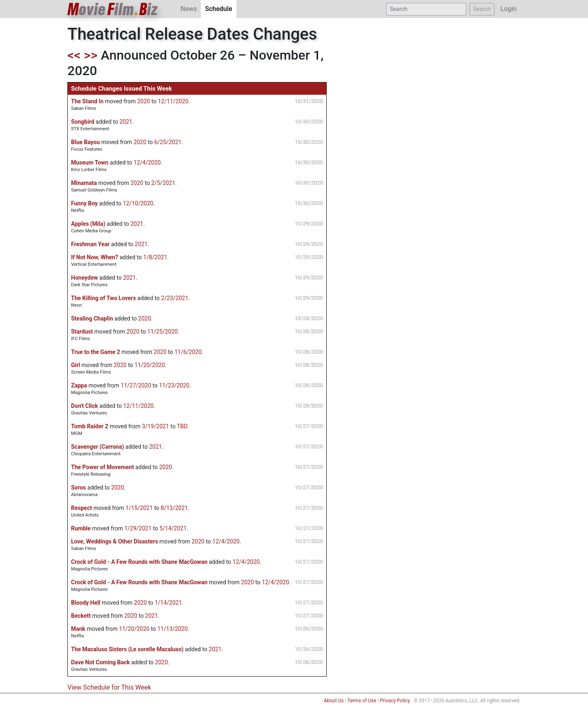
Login (509, 9)
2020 (144, 101)
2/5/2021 (163, 183)
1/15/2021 (139, 508)
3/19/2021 (155, 426)
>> (91, 55)
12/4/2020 (147, 163)
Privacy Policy (395, 701)
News (189, 9)
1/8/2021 (155, 257)
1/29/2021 (138, 528)
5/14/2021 (173, 528)
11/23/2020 (174, 385)
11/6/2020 (188, 352)
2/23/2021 (175, 298)
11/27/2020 (136, 385)
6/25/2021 (168, 142)
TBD (182, 426)
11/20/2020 (150, 365)
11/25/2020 (163, 332)
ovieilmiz (113, 9)
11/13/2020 (173, 629)
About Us (334, 701)
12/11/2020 (173, 101)
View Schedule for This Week (109, 687)
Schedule (220, 8)
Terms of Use (362, 701)
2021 (126, 122)
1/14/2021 (168, 603)
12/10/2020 (138, 203)
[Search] (426, 9)
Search (482, 9)
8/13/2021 (175, 508)
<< (74, 55)
